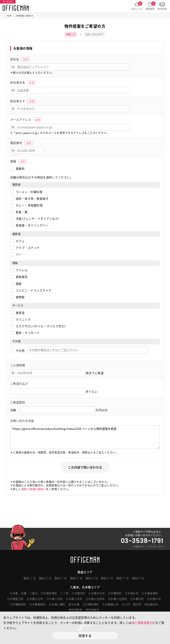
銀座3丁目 (61, 578)
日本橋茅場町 (49, 593)
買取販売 (22, 277)
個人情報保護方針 (143, 623)
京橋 (24, 593)
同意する (85, 636)
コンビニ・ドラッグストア (34, 290)
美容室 (20, 313)
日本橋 (14, 593)
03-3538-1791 (142, 541)
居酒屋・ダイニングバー (32, 225)
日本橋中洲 (154, 599)
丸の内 (126, 604)
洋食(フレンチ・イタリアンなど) (37, 218)
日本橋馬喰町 (91, 604)
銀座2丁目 (45, 578)
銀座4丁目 (76, 578)
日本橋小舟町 (74, 599)
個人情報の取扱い (35, 489)
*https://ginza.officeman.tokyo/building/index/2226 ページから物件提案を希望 (85, 437)
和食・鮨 (22, 212)
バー (19, 254)
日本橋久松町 (35, 599)
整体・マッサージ (28, 333)
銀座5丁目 (92, 578)
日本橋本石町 (97, 593)
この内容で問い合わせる (85, 467)
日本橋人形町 (55, 599)
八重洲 (34, 593)
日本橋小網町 (57, 604)
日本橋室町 (115, 593)
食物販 (20, 297)
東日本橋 (74, 604)
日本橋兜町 (78, 593)
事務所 (20, 168)
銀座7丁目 (123, 578)
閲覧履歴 (150, 6)
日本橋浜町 (137, 599)
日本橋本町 (132, 593)
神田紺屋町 (76, 610)
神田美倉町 (92, 610)
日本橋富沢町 (15, 599)
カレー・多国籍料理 (29, 205)
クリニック (23, 319)
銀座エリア (85, 572)
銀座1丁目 (30, 578)
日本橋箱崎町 (38, 604)
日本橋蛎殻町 (18, 604)
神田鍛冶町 (151, 604)
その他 (20, 350)
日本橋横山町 (110, 604)
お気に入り (137, 6)
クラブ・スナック (28, 248)
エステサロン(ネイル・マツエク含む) (41, 326)
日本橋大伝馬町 (95, 599)
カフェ (20, 241)
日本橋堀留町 (150, 593)
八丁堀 (64, 593)
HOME (9, 16)
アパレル (22, 270)
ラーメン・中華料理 (29, 192)
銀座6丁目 (107, 578)
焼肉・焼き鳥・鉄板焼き (32, 198)
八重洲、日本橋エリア (85, 587)
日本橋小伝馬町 (118, 599)
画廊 (19, 284)
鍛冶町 (137, 604)
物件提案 (162, 6)
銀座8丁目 (138, 578)
